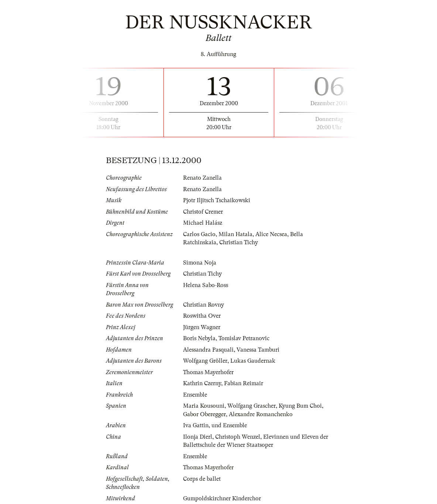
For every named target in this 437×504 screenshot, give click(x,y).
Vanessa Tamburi (258, 350)
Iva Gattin (196, 425)
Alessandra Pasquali (208, 350)
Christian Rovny (204, 305)
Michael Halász (203, 223)
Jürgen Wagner (202, 327)
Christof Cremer (203, 212)
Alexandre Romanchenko (261, 414)
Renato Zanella (202, 178)
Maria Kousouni (204, 406)
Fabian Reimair (244, 383)
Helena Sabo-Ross (206, 285)
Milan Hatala (235, 234)
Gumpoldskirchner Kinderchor (222, 498)
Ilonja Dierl (198, 437)
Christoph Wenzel (238, 437)
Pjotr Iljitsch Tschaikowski (217, 200)
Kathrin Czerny (202, 383)
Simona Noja (200, 263)
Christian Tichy (239, 242)
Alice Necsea (271, 234)
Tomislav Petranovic (244, 338)
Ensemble (195, 395)
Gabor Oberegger (204, 414)
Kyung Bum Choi (300, 406)
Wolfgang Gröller (205, 361)
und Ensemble (229, 425)
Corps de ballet (202, 479)
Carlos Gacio (199, 234)
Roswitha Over (202, 316)
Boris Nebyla (199, 338)
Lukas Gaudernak (253, 361)
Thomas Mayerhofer (208, 372)
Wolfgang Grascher (252, 406)
